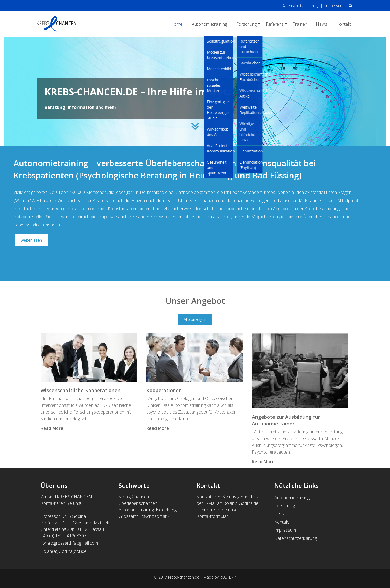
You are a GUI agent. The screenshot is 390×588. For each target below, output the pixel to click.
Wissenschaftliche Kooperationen (81, 390)
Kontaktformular (212, 516)
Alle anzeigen (195, 319)
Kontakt (344, 24)
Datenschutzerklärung (300, 6)
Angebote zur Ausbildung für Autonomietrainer (286, 420)
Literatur (283, 514)
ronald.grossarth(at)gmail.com (70, 543)
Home (177, 24)
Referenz (275, 24)
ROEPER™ (228, 577)
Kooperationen (164, 390)
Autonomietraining (209, 24)
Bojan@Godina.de (241, 503)
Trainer (300, 24)
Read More (52, 428)
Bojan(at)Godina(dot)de (64, 551)
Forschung (246, 24)
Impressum (334, 6)
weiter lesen (31, 240)
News (321, 24)
